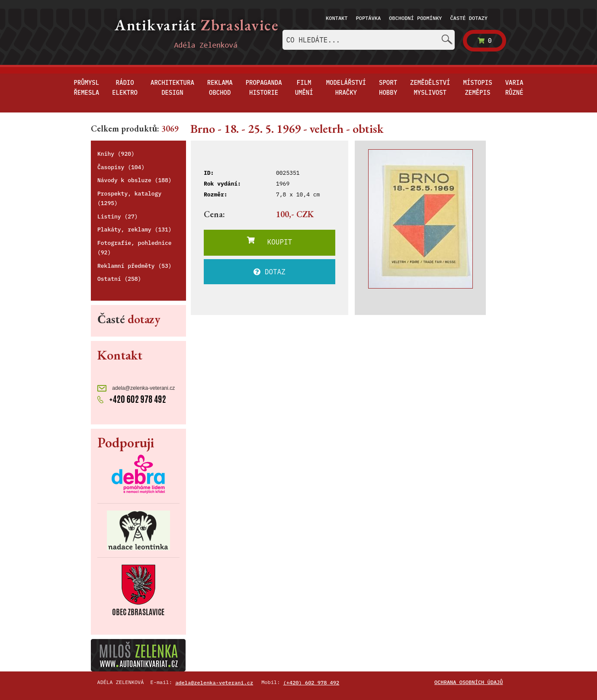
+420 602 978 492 (132, 398)
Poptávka (369, 18)
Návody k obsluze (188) (135, 180)
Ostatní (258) (119, 279)
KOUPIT (270, 241)
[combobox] (369, 40)
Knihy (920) (116, 154)
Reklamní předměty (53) (135, 266)
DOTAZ (270, 272)
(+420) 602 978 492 (311, 682)
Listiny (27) (118, 217)
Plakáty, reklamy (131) (135, 230)
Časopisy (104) (121, 167)
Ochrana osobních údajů (469, 682)
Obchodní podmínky (415, 18)
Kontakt (337, 18)
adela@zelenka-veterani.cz (136, 388)
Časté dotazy (469, 18)
